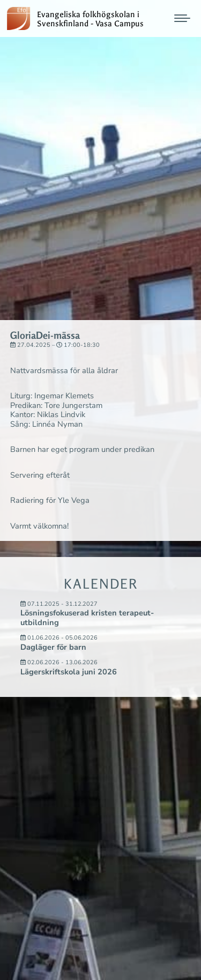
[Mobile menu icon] (182, 18)
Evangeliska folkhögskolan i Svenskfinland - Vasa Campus (92, 20)
